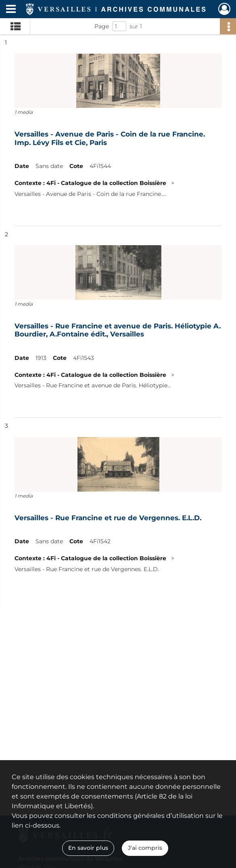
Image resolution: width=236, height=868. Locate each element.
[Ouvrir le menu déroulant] (11, 10)
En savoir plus (88, 848)
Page (102, 26)
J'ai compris (145, 848)
